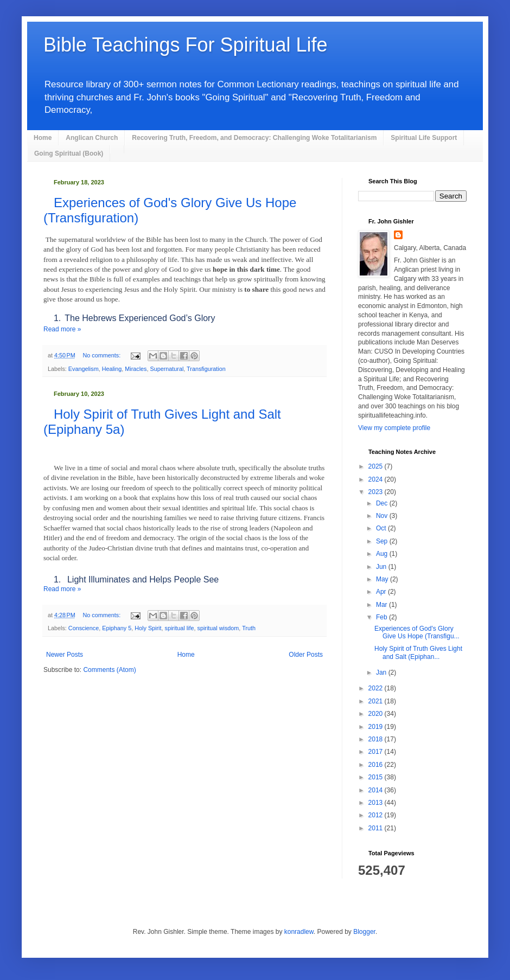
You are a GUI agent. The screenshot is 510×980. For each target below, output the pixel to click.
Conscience (84, 628)
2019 (377, 727)
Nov (383, 516)
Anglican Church (92, 138)
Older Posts (306, 655)
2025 (377, 466)
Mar (382, 605)
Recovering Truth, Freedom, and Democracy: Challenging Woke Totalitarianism (254, 138)
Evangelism (84, 369)
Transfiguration (206, 369)
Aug (383, 554)
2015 (377, 777)
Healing (112, 369)
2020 (377, 714)
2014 (377, 790)
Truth (249, 628)
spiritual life (179, 628)
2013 (377, 803)
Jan (382, 672)
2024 (377, 479)
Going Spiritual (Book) (69, 153)
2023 (377, 492)
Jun (382, 567)
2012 (377, 815)
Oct (382, 528)
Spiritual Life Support (424, 138)
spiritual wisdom (218, 628)
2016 (377, 765)
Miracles (136, 369)
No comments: (103, 355)
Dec (383, 503)
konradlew (299, 932)
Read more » (62, 329)
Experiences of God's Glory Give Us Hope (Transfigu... (417, 632)
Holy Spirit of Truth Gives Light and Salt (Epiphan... (418, 652)
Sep (383, 541)
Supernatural (167, 369)
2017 (377, 752)
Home (43, 138)
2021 (377, 701)
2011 (377, 828)
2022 (377, 688)
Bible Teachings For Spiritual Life (186, 45)
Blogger (364, 932)
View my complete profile (394, 428)
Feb (382, 617)
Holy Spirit (148, 628)
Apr (382, 592)
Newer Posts (65, 655)
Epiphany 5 (117, 628)
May (383, 579)
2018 (377, 739)
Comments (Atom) (109, 670)
